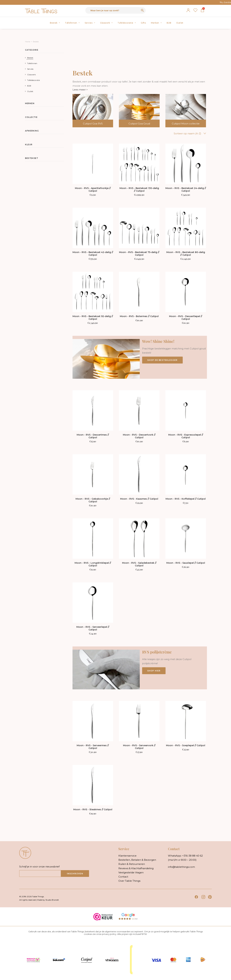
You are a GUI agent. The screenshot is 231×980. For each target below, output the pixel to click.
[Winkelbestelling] (180, 133)
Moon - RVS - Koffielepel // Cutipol (186, 499)
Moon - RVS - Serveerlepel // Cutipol (93, 628)
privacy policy (109, 934)
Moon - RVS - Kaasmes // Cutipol (139, 499)
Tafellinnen (72, 23)
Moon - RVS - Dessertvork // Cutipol (139, 436)
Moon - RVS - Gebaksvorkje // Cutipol (93, 500)
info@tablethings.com (181, 867)
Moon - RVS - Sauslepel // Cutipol (186, 563)
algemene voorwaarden (118, 931)
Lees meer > (80, 90)
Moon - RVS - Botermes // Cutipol (139, 316)
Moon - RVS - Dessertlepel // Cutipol (186, 318)
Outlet (180, 23)
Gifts (143, 23)
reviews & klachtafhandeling (136, 868)
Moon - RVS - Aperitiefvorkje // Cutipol (93, 190)
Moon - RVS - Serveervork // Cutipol (139, 747)
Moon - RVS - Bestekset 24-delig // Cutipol (186, 190)
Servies (90, 23)
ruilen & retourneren (132, 864)
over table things (129, 881)
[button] (93, 164)
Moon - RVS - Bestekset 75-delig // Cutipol (139, 254)
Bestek (55, 23)
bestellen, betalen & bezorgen (137, 860)
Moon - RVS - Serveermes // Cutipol (93, 747)
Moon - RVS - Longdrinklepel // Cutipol (93, 564)
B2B (169, 23)
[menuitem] (55, 23)
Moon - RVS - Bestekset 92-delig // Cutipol (93, 318)
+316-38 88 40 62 (193, 856)
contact (123, 877)
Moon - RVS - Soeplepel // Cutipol (186, 745)
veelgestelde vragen (131, 872)
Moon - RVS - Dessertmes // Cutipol (93, 436)
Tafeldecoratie (127, 23)
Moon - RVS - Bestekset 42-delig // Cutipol (93, 254)
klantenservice (127, 856)
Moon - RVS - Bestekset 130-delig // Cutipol (139, 190)
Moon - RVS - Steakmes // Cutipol (93, 809)
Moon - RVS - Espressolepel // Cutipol (186, 436)
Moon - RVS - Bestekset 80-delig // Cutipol (186, 254)
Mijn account (188, 10)
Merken (156, 23)
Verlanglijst (195, 10)
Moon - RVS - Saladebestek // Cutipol (139, 564)
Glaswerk (106, 23)
